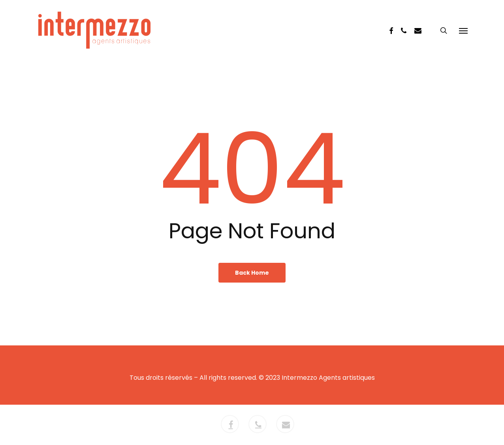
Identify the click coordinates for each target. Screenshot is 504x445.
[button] (463, 30)
